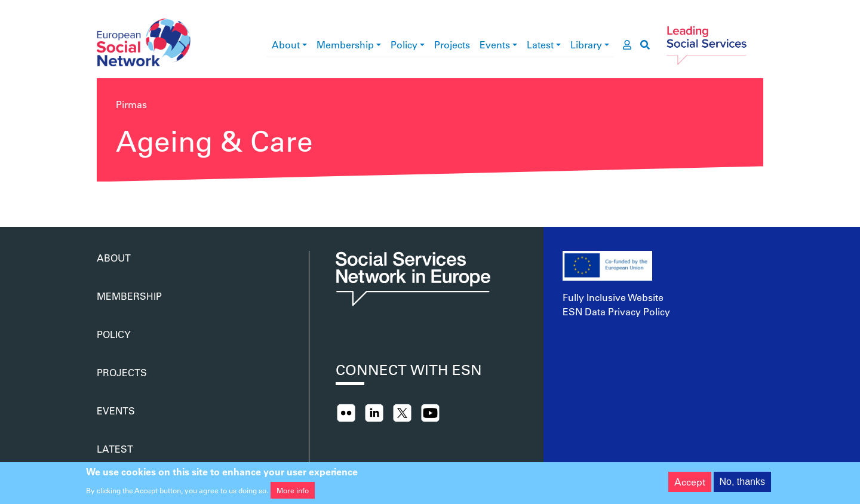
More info (293, 493)
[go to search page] (645, 45)
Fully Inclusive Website (613, 297)
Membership (345, 44)
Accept (690, 485)
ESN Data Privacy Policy (616, 311)
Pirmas (131, 104)
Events (495, 44)
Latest (540, 44)
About (286, 44)
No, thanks (742, 485)
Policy (404, 44)
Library (586, 44)
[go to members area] (627, 45)
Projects (452, 44)
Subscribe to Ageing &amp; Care (102, 198)
